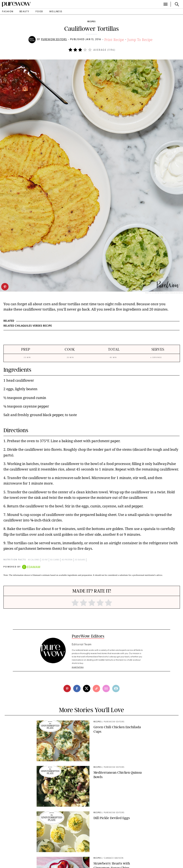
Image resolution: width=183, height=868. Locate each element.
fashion (8, 12)
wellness (56, 12)
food (39, 12)
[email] (106, 688)
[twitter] (87, 688)
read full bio (78, 667)
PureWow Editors (54, 40)
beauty (25, 12)
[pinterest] (5, 287)
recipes (91, 22)
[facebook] (77, 688)
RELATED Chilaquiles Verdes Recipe (28, 326)
